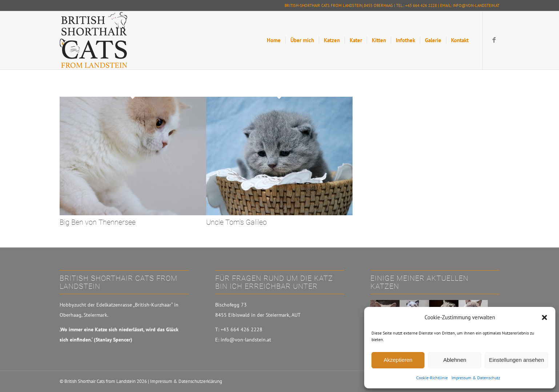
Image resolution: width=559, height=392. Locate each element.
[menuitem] (274, 40)
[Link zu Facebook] (494, 40)
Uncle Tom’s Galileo (236, 222)
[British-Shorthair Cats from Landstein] (93, 40)
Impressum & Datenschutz (476, 378)
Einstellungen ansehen (516, 360)
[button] (544, 317)
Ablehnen (455, 360)
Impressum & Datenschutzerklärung (186, 381)
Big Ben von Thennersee (98, 222)
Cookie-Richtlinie (432, 378)
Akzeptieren (398, 360)
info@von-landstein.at (476, 5)
